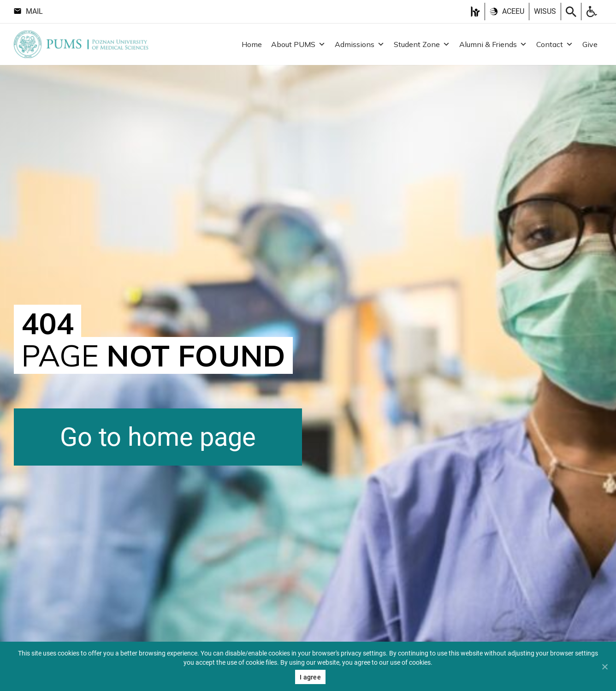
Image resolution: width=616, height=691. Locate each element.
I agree (310, 677)
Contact (555, 44)
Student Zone (422, 44)
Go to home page (158, 437)
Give (590, 44)
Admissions (360, 44)
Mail (28, 11)
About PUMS (298, 44)
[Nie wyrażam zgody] (604, 667)
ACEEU (507, 11)
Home (252, 44)
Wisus (545, 11)
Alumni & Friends (493, 44)
